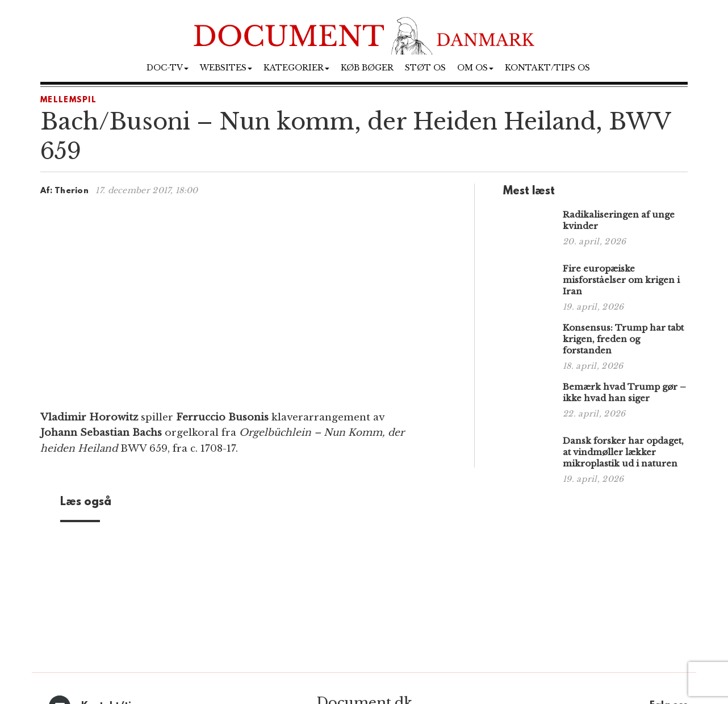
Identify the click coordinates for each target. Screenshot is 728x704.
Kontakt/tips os (547, 68)
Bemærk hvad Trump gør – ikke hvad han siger (624, 392)
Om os (475, 68)
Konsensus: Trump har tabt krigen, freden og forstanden (623, 339)
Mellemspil (68, 100)
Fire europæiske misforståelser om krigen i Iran (621, 280)
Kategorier (296, 68)
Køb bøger (367, 68)
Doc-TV (168, 68)
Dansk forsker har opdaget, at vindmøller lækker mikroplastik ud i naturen (623, 452)
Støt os (425, 68)
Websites (226, 68)
